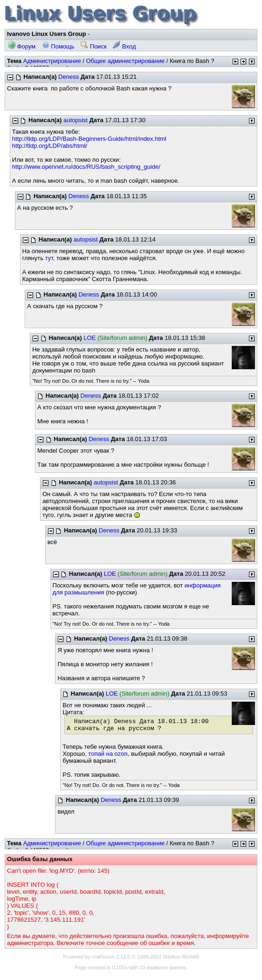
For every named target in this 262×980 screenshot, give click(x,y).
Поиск (94, 46)
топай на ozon (108, 754)
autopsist (76, 120)
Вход (124, 46)
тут (49, 258)
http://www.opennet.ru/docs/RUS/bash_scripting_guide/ (86, 167)
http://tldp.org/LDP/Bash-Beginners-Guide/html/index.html (89, 139)
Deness (69, 77)
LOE (90, 338)
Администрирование (52, 61)
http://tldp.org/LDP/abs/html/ (50, 146)
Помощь (58, 46)
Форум (22, 46)
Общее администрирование (125, 61)
